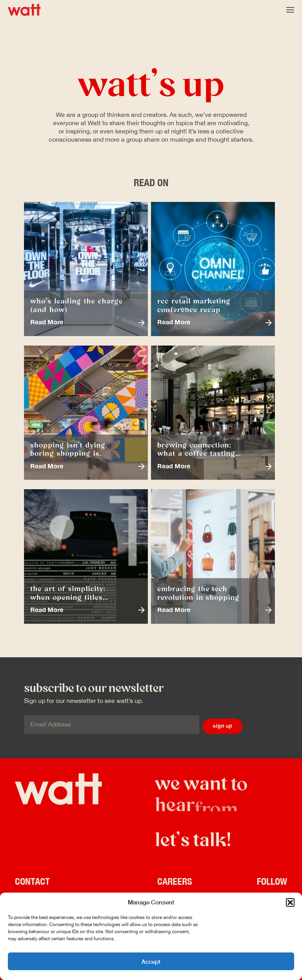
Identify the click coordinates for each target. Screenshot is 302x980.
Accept (151, 962)
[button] (290, 902)
